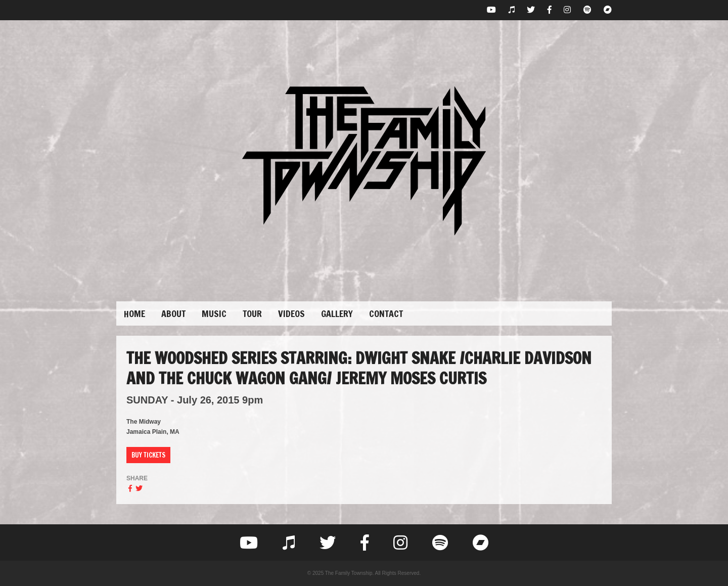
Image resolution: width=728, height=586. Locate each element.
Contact (386, 313)
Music (214, 313)
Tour (252, 313)
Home (134, 313)
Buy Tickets (148, 455)
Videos (291, 313)
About (173, 313)
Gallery (337, 313)
